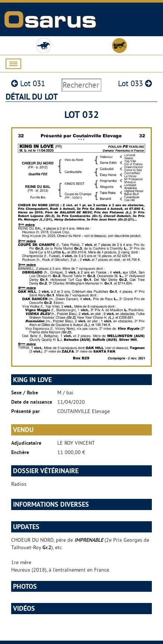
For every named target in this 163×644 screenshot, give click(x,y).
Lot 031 (28, 83)
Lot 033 (135, 83)
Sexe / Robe (25, 393)
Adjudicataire (26, 443)
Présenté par (25, 411)
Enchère (20, 452)
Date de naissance (32, 402)
